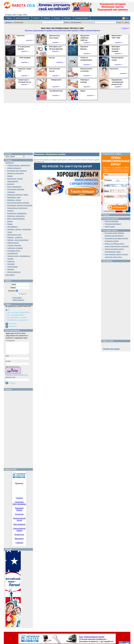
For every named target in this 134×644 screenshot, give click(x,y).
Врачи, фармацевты (14, 187)
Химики (10, 176)
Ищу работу (10, 275)
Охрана (10, 221)
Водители (11, 184)
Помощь (57, 18)
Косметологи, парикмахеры (17, 213)
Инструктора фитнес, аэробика (18, 203)
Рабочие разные (13, 243)
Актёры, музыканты (14, 168)
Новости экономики (112, 221)
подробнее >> (30, 40)
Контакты (68, 18)
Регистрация (17, 298)
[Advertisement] (19, 429)
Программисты (13, 227)
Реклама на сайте (81, 18)
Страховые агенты (14, 251)
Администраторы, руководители (19, 165)
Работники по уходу (14, 235)
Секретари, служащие (15, 248)
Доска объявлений (23, 18)
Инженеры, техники (14, 200)
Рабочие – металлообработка (18, 240)
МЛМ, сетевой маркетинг (16, 219)
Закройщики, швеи (14, 197)
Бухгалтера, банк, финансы (17, 171)
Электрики (11, 264)
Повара (10, 224)
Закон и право (110, 227)
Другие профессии (14, 272)
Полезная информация (113, 224)
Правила (47, 18)
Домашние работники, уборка (18, 195)
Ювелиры (11, 269)
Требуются (10, 163)
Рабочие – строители (15, 237)
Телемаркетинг (13, 253)
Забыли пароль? (18, 300)
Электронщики (12, 267)
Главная (9, 18)
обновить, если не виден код (17, 375)
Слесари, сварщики (14, 245)
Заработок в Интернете (16, 173)
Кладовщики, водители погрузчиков (20, 205)
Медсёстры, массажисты (16, 216)
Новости (36, 18)
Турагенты (11, 261)
